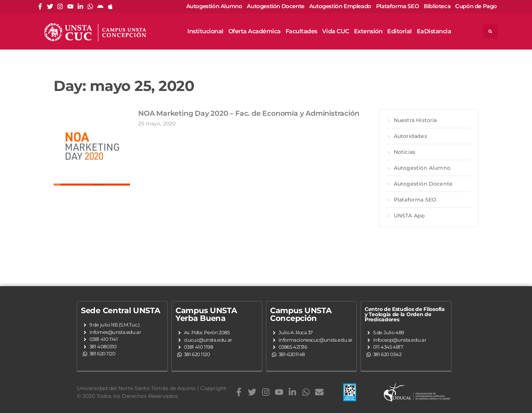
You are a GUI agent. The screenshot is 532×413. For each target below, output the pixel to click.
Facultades (301, 31)
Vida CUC (336, 31)
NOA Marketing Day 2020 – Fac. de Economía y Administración (249, 113)
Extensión (368, 31)
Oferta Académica (255, 31)
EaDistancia (434, 31)
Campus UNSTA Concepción (301, 314)
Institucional (205, 31)
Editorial (400, 31)
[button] (490, 31)
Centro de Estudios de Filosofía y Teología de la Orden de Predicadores (405, 314)
